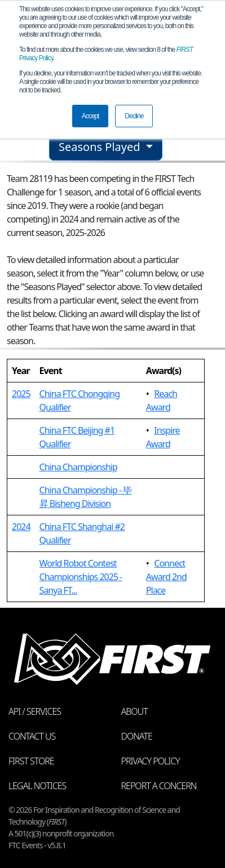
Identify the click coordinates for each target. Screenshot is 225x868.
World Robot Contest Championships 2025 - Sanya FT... (81, 577)
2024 (21, 527)
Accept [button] (91, 116)
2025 (21, 394)
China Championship (78, 467)
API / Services (35, 711)
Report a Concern (159, 786)
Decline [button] (134, 116)
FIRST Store (31, 761)
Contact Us (32, 736)
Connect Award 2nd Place (166, 577)
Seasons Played (101, 147)
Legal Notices (37, 786)
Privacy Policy (151, 761)
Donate (137, 736)
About (134, 711)
